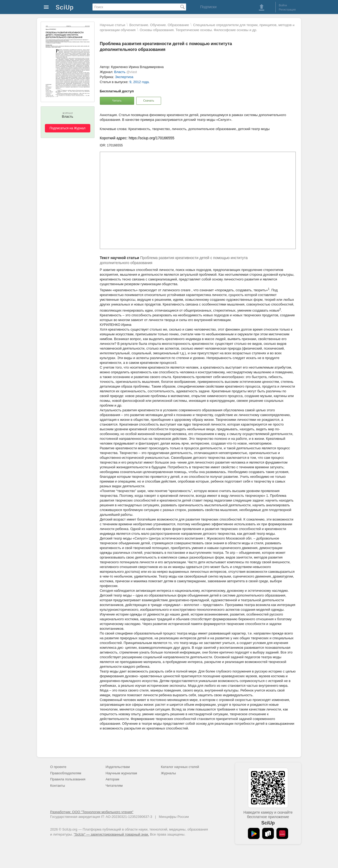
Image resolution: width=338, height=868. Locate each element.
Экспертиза (124, 77)
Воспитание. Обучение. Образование (159, 25)
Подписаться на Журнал (68, 128)
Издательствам (118, 767)
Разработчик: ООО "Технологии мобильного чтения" (92, 812)
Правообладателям (66, 773)
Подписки (208, 7)
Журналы (168, 773)
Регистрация (287, 9)
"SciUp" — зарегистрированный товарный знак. (111, 834)
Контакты (58, 786)
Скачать (149, 101)
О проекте (58, 767)
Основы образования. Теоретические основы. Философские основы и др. (198, 30)
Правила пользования (68, 779)
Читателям (114, 786)
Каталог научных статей (180, 767)
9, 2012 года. (140, 82)
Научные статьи (112, 25)
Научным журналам (121, 773)
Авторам (112, 779)
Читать (117, 101)
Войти (283, 5)
